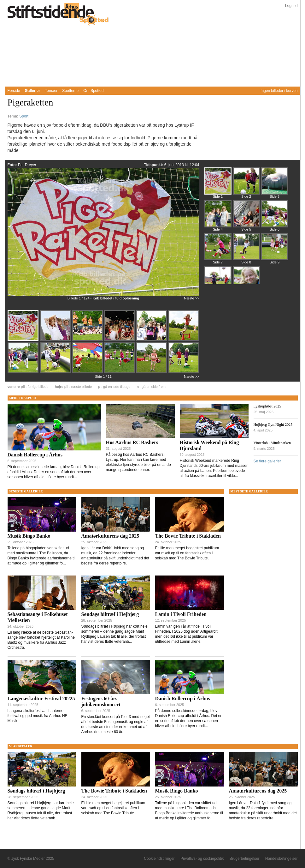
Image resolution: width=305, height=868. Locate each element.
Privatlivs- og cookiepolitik (202, 859)
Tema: (14, 116)
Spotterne (70, 91)
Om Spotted (93, 91)
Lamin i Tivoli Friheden (181, 614)
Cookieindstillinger (159, 859)
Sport (24, 116)
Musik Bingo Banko (29, 536)
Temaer (51, 91)
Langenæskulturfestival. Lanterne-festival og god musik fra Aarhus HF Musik (37, 716)
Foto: (13, 165)
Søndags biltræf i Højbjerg (110, 614)
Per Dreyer (27, 165)
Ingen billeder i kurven (279, 91)
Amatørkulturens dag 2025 (110, 536)
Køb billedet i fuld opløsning (116, 298)
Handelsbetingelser (282, 859)
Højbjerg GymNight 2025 (273, 425)
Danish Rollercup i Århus (35, 455)
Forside (14, 91)
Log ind (291, 6)
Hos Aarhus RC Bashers (132, 442)
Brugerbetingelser (245, 859)
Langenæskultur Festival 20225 (41, 699)
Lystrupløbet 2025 (267, 406)
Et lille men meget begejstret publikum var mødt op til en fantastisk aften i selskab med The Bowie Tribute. (187, 553)
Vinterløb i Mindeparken (272, 443)
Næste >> (191, 298)
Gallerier (33, 91)
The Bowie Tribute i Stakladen (188, 536)
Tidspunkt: (154, 165)
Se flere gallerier (267, 461)
